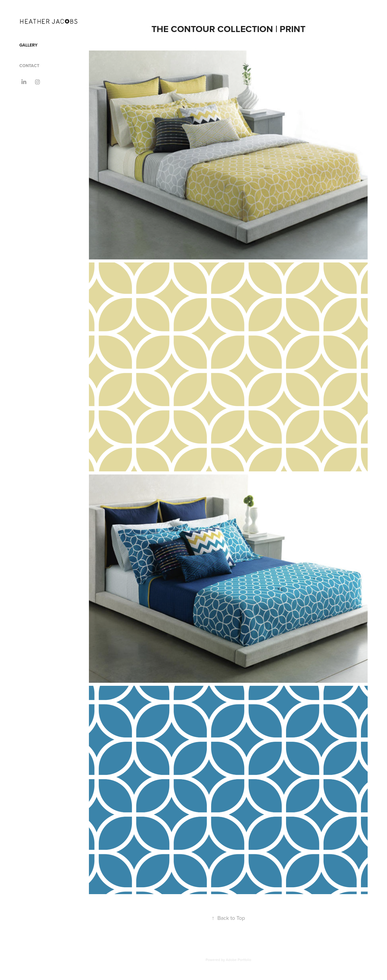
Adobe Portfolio (239, 960)
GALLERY (28, 45)
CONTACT (29, 66)
